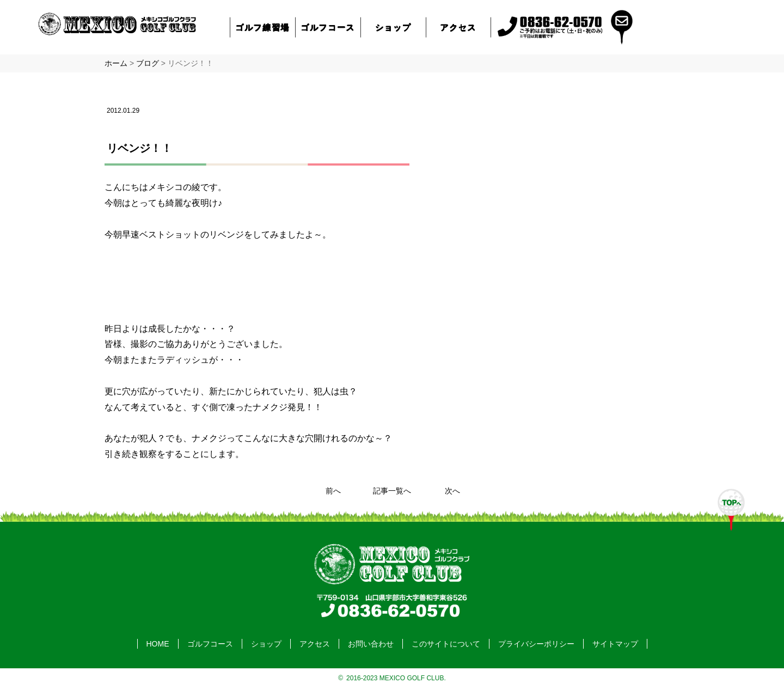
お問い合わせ (371, 644)
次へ (452, 491)
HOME (158, 644)
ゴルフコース (328, 27)
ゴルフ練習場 (263, 27)
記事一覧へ (392, 491)
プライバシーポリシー (536, 644)
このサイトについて (446, 644)
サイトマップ (615, 644)
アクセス (458, 27)
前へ (333, 491)
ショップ (393, 27)
